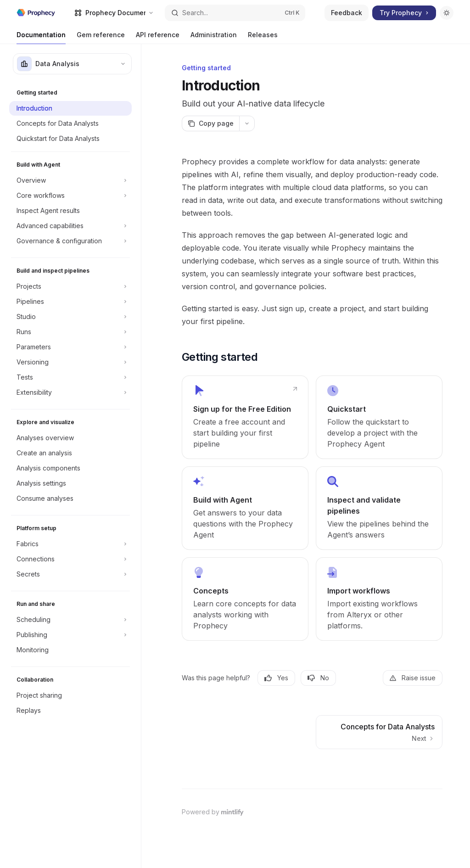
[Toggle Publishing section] (70, 635)
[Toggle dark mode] (447, 13)
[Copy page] (210, 123)
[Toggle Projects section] (70, 286)
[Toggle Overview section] (70, 180)
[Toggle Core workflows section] (70, 196)
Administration (214, 37)
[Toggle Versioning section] (70, 362)
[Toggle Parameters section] (70, 347)
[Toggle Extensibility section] (70, 392)
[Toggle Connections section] (70, 559)
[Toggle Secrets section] (70, 574)
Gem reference (101, 37)
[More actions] (247, 123)
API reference (158, 37)
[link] (245, 417)
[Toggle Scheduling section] (70, 620)
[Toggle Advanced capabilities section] (70, 226)
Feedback (347, 13)
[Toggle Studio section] (70, 317)
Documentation (41, 37)
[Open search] (235, 13)
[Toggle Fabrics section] (70, 544)
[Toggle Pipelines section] (70, 302)
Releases (263, 37)
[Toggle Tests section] (70, 377)
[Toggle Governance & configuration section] (70, 241)
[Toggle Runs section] (70, 332)
